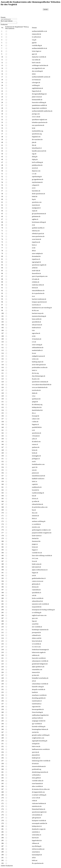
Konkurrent (4, 24)
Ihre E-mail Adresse (7, 21)
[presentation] (27, 12)
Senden (46, 9)
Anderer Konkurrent (7, 866)
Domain (3, 17)
